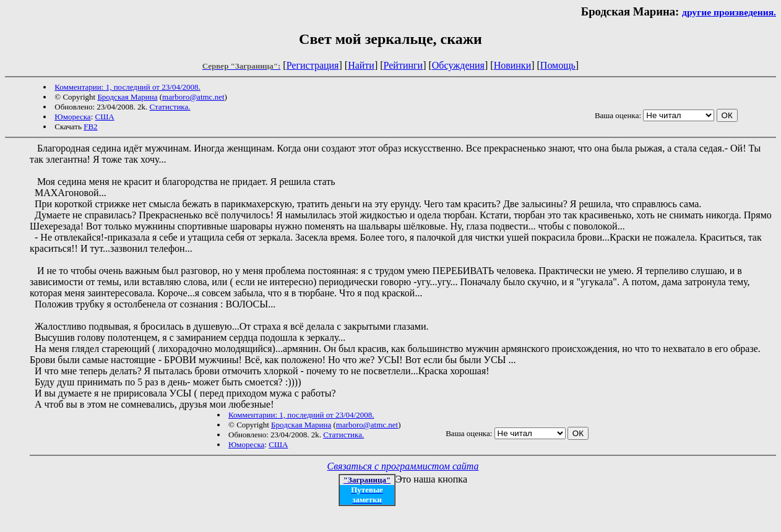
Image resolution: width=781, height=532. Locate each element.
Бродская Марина (127, 97)
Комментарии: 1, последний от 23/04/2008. (127, 87)
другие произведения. (729, 12)
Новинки (513, 65)
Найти (361, 65)
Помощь (558, 65)
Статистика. (170, 107)
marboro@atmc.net (193, 97)
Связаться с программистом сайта (403, 466)
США (105, 117)
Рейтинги (403, 65)
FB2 (90, 127)
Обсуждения (458, 65)
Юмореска (72, 117)
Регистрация (313, 65)
